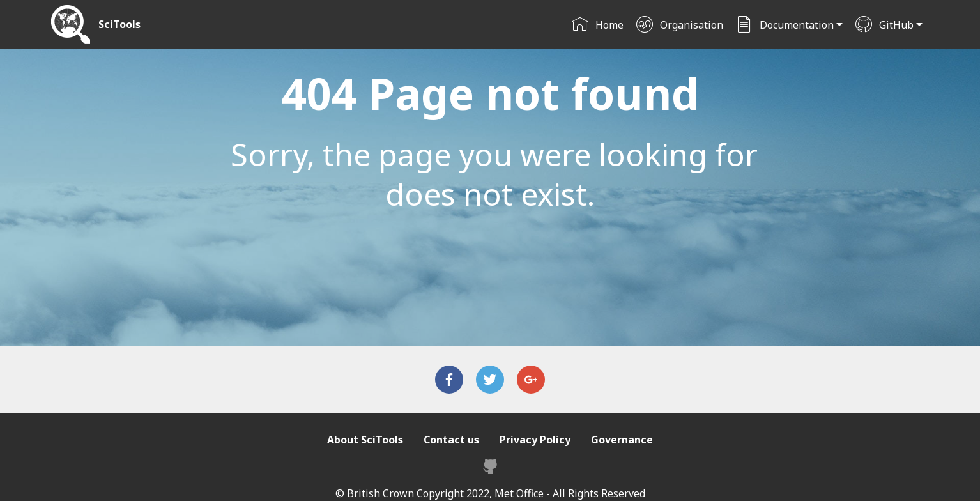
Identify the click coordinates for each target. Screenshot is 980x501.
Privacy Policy (535, 440)
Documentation (785, 25)
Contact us (451, 440)
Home (597, 25)
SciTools (119, 25)
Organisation (679, 25)
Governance (622, 440)
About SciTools (365, 440)
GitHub (884, 25)
